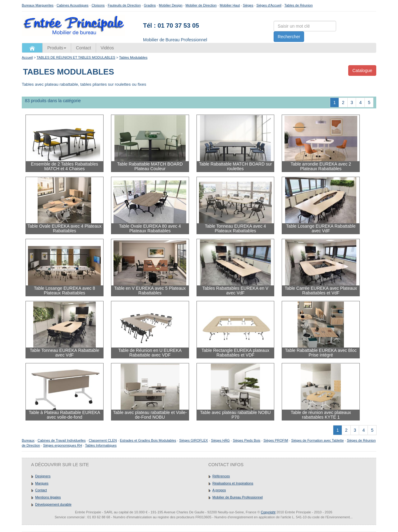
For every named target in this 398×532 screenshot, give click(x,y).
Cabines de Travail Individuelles (62, 440)
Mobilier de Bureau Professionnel (238, 497)
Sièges (248, 5)
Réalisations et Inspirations (233, 483)
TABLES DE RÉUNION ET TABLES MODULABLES (76, 57)
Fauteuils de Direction (124, 5)
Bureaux (28, 440)
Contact (83, 48)
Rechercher (289, 37)
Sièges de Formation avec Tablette (317, 440)
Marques (42, 483)
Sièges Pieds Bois (247, 440)
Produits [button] (57, 48)
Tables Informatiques (101, 445)
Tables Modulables (133, 57)
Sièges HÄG (220, 440)
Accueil (27, 57)
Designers (43, 476)
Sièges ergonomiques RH (62, 445)
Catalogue (362, 70)
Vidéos (107, 48)
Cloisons (98, 5)
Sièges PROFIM (276, 440)
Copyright (268, 512)
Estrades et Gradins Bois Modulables (148, 440)
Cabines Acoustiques (73, 5)
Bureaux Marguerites (38, 5)
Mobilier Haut (230, 5)
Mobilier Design (171, 5)
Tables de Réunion (298, 5)
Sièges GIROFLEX (193, 440)
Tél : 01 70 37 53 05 (171, 25)
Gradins (150, 5)
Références (221, 476)
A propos (219, 490)
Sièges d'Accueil (269, 5)
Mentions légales (48, 497)
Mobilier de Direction (201, 5)
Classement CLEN (103, 440)
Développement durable (53, 504)
